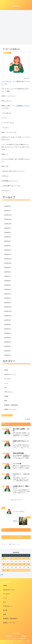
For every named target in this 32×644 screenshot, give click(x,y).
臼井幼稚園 (8, 636)
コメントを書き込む (16, 537)
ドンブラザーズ (6, 81)
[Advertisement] (16, 27)
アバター (5, 127)
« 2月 (2, 575)
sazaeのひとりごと (7, 415)
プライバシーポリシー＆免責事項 (16, 639)
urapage (24, 636)
